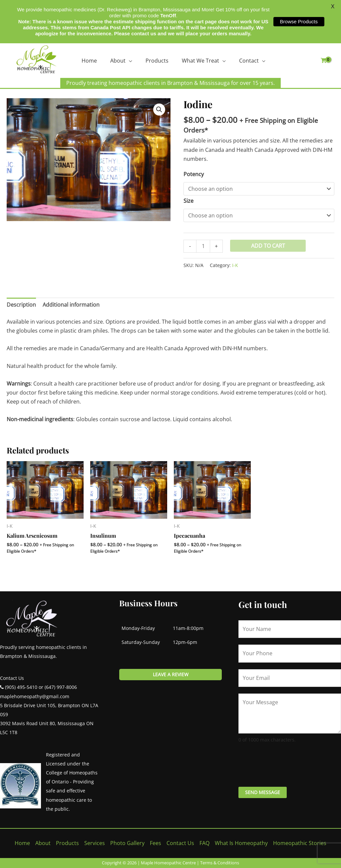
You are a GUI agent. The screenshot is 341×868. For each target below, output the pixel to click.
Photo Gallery (127, 843)
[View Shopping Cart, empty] (324, 61)
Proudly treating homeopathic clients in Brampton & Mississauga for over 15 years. (170, 83)
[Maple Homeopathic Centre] (37, 59)
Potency (194, 174)
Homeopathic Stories (300, 843)
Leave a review (171, 674)
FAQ (204, 843)
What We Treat (200, 61)
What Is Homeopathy (241, 843)
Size (188, 201)
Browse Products (299, 21)
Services (95, 843)
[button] (159, 110)
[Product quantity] (203, 246)
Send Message (263, 792)
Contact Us (180, 843)
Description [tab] (21, 305)
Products (157, 61)
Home (89, 61)
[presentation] (289, 764)
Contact (249, 61)
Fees (156, 843)
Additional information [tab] (71, 305)
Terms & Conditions (220, 863)
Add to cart (268, 246)
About (118, 61)
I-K (235, 265)
